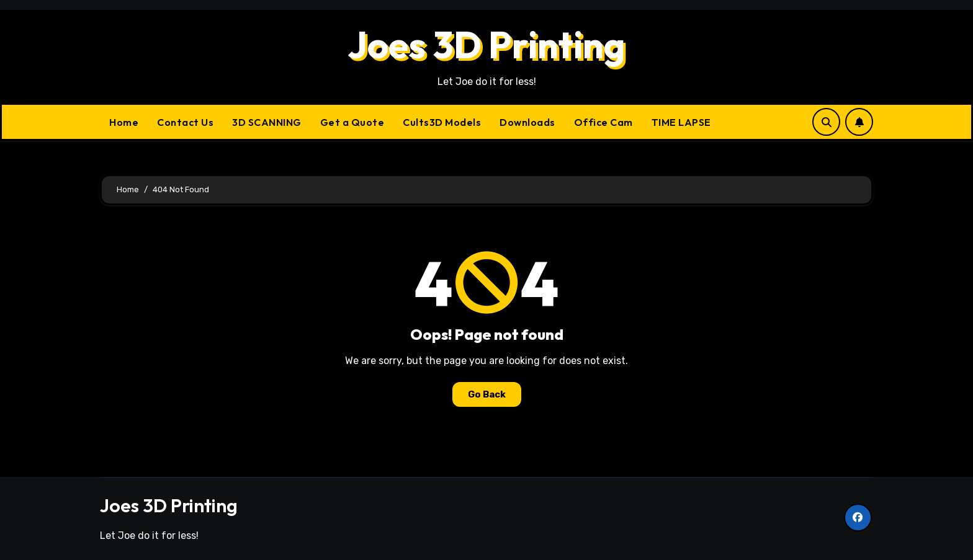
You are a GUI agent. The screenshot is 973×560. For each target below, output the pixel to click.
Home (124, 122)
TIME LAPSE (681, 122)
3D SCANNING (267, 122)
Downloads (527, 122)
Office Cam (603, 122)
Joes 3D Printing (486, 45)
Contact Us (185, 122)
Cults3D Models (442, 122)
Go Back (487, 394)
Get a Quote (352, 122)
